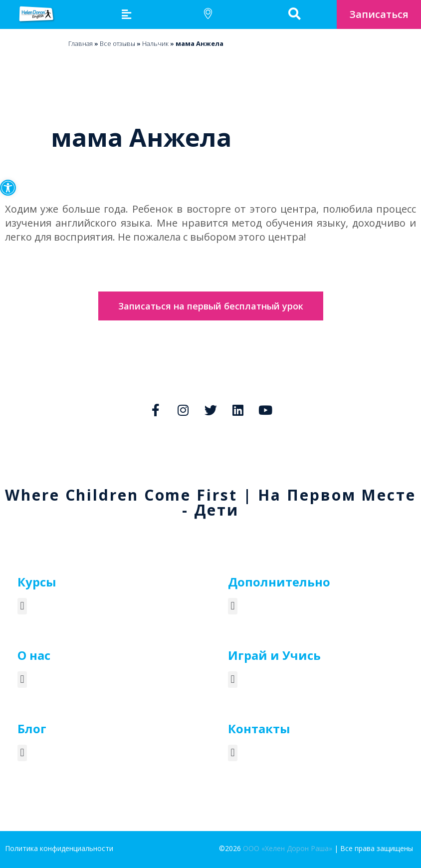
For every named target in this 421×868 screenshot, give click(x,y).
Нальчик (155, 43)
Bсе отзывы (117, 43)
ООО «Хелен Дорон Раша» (288, 848)
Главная (81, 43)
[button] (8, 188)
